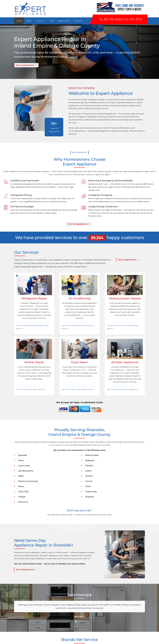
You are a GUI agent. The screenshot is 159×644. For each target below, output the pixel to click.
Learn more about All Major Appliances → (123, 389)
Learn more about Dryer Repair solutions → (79, 389)
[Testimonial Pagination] (76, 621)
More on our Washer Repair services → (31, 389)
